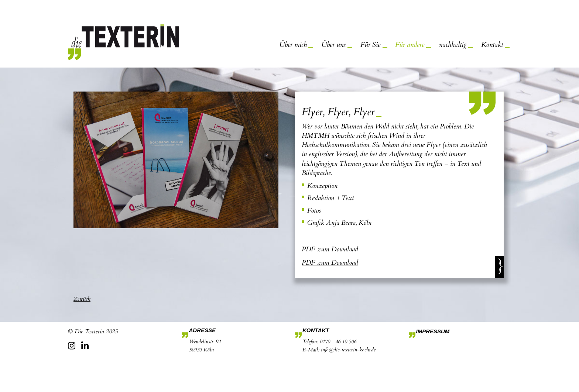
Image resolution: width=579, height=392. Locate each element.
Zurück (82, 299)
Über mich (293, 45)
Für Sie (370, 45)
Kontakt (492, 45)
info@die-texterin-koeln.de (348, 350)
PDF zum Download (330, 249)
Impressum (433, 331)
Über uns (333, 45)
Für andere (410, 45)
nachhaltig (453, 45)
